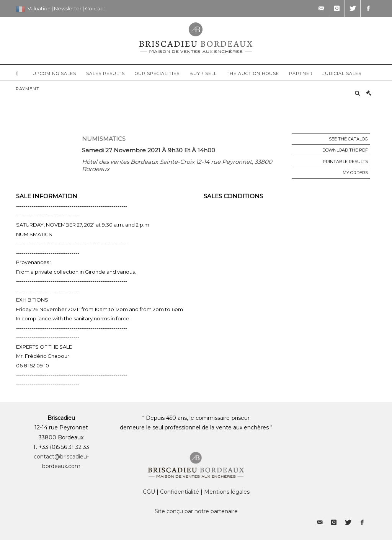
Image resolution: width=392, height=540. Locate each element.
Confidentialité (180, 492)
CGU (149, 492)
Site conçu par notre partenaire (196, 511)
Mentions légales (227, 492)
